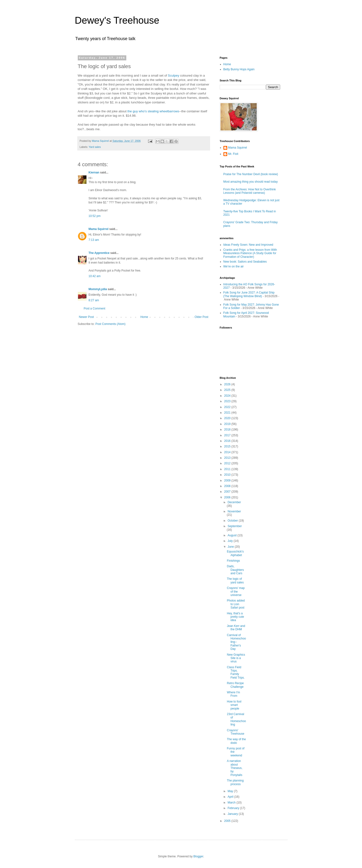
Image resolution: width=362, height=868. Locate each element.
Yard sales (95, 147)
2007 (228, 492)
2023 (228, 401)
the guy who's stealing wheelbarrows (153, 111)
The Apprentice (99, 253)
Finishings (233, 561)
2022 (228, 407)
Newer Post (86, 317)
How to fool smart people (234, 705)
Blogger (198, 856)
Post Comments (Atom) (110, 324)
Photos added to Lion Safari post (236, 604)
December (234, 502)
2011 (228, 469)
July (231, 541)
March (232, 803)
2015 (228, 446)
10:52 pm (95, 216)
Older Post (202, 317)
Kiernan (94, 172)
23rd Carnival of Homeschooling (236, 719)
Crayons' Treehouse (235, 732)
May (231, 791)
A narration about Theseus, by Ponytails (234, 768)
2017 (228, 435)
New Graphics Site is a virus (236, 658)
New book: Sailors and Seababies (245, 262)
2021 (228, 413)
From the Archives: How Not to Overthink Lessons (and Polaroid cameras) (250, 191)
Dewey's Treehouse (117, 20)
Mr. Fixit (233, 154)
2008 (228, 486)
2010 (228, 475)
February (234, 808)
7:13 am (94, 240)
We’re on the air (234, 266)
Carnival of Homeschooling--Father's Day (236, 642)
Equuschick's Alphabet (235, 553)
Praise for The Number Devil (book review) (251, 174)
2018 (228, 430)
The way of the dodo (236, 741)
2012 (228, 463)
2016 (228, 441)
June (231, 547)
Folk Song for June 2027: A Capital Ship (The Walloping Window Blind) (249, 294)
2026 (228, 384)
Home (144, 317)
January (233, 814)
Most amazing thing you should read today (251, 182)
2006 (228, 497)
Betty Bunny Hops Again (239, 69)
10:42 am (95, 276)
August (232, 535)
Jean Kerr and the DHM (236, 628)
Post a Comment (95, 308)
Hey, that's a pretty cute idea (235, 617)
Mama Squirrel (99, 229)
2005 (228, 821)
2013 (228, 458)
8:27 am (94, 300)
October (233, 521)
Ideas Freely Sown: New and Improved (248, 245)
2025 (228, 390)
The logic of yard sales (235, 581)
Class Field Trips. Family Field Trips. (236, 672)
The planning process (235, 782)
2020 (228, 418)
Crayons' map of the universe (236, 592)
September (235, 526)
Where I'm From (233, 694)
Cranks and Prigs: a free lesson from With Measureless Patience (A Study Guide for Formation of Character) (250, 253)
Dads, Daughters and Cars (235, 570)
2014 (228, 452)
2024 (228, 396)
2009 (228, 481)
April (231, 797)
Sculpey (174, 75)
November (234, 511)
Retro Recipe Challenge (235, 685)
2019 (228, 424)
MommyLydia (98, 289)
